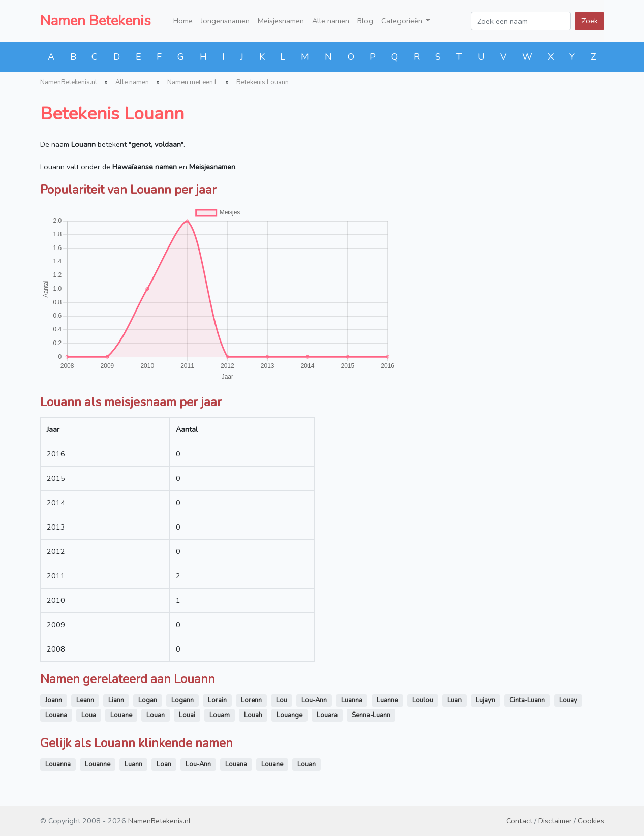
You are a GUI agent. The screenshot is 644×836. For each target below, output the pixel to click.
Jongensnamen (225, 21)
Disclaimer (555, 821)
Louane (121, 715)
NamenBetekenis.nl (69, 82)
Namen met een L (193, 82)
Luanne (387, 700)
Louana (56, 715)
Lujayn (485, 700)
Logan (148, 700)
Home (183, 21)
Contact (519, 821)
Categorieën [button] (403, 21)
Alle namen (331, 21)
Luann (133, 764)
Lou (282, 700)
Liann (116, 700)
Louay (568, 700)
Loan (164, 764)
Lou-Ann (314, 700)
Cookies (591, 821)
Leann (85, 700)
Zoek (590, 21)
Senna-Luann (371, 715)
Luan (454, 700)
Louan (156, 715)
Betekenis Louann (263, 82)
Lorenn (251, 700)
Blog (365, 21)
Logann (182, 700)
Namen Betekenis (96, 21)
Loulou (423, 700)
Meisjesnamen (281, 21)
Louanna (58, 764)
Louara (327, 715)
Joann (54, 700)
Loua (89, 715)
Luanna (352, 700)
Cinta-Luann (527, 700)
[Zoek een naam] (521, 21)
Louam (220, 715)
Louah (253, 715)
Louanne (98, 764)
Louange (289, 715)
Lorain (217, 700)
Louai (187, 715)
